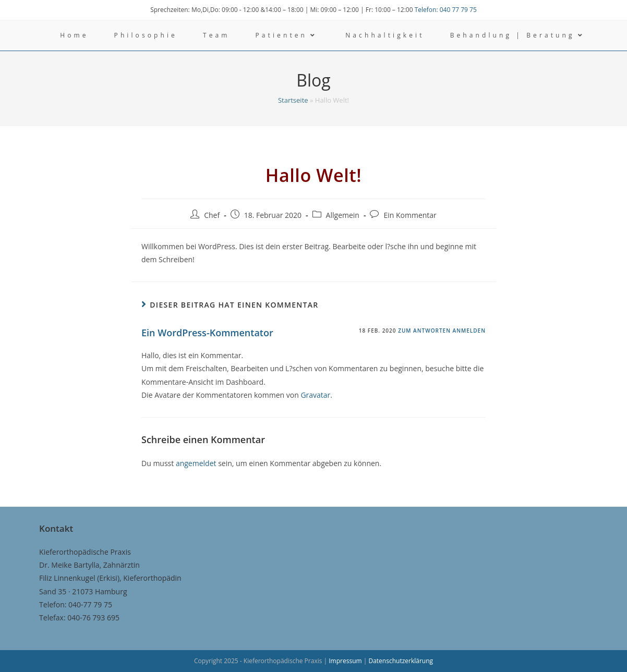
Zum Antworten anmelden (442, 331)
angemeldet (196, 463)
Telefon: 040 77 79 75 (446, 10)
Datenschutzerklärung (401, 661)
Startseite (293, 100)
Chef (212, 215)
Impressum (346, 661)
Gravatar (315, 395)
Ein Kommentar (410, 215)
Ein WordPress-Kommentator (207, 333)
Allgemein (343, 215)
